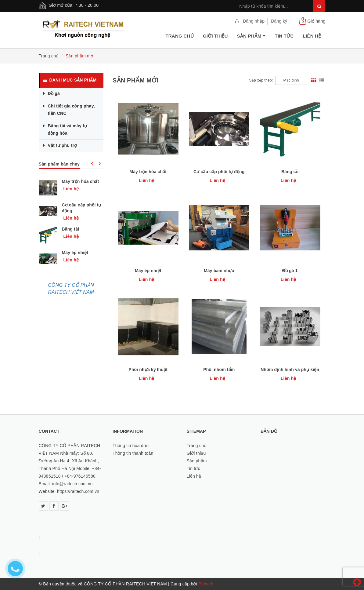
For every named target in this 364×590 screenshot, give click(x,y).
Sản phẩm (251, 36)
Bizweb (206, 584)
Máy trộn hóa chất (148, 172)
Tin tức (284, 36)
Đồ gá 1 (290, 271)
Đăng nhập (254, 21)
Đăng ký (279, 21)
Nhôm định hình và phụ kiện (290, 370)
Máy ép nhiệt (148, 271)
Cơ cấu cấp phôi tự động (219, 172)
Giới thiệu (215, 36)
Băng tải (290, 172)
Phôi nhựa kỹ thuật (148, 370)
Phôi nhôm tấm (219, 370)
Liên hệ (312, 36)
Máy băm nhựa (219, 271)
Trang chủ (179, 36)
